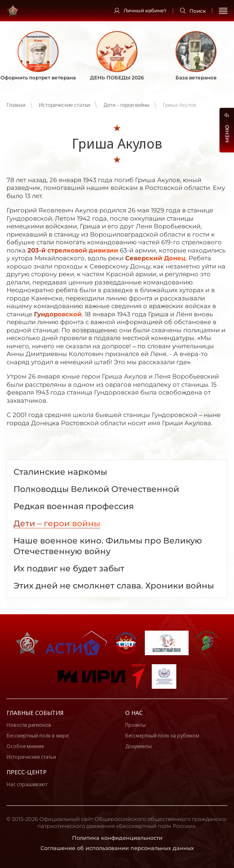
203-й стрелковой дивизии (73, 250)
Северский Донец (155, 258)
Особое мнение (25, 746)
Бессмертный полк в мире (37, 736)
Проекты (135, 725)
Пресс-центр (27, 772)
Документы (138, 746)
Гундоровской (58, 314)
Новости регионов (29, 725)
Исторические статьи (64, 105)
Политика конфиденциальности (117, 838)
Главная (16, 105)
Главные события (35, 713)
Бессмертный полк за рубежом (162, 736)
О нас (134, 713)
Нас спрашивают (27, 784)
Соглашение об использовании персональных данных (117, 848)
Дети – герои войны (126, 105)
